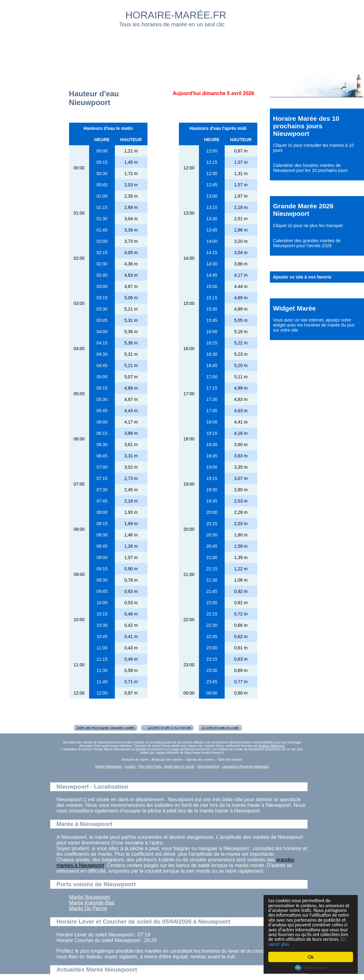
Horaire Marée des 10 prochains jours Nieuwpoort (306, 126)
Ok (311, 957)
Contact (130, 767)
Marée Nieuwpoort (90, 897)
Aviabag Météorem (272, 746)
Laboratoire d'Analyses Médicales (246, 767)
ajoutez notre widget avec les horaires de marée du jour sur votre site (314, 325)
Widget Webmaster (108, 767)
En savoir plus (303, 944)
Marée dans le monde (179, 767)
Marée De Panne (88, 908)
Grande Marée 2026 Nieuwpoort (303, 210)
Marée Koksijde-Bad (92, 903)
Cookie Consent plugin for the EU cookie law (311, 968)
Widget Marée (294, 308)
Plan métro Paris (150, 767)
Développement (208, 767)
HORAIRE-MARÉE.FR (176, 15)
